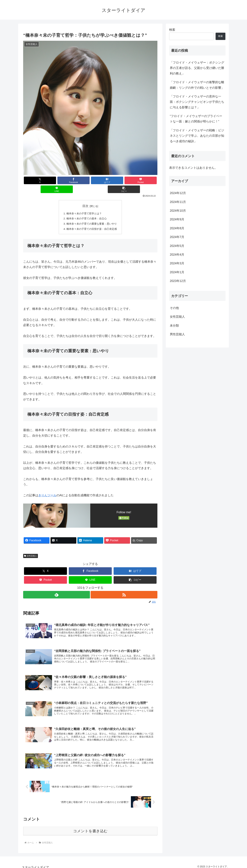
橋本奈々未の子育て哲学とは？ (84, 205)
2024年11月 (178, 202)
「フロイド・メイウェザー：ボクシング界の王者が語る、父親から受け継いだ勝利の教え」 (197, 68)
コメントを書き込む (90, 828)
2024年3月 (177, 263)
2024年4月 (177, 255)
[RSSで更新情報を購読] (124, 587)
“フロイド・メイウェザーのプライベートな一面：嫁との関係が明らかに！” (196, 119)
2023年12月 (178, 281)
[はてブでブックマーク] (79, 180)
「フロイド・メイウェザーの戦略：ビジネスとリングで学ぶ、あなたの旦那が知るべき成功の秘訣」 (197, 136)
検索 (172, 30)
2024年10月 (178, 211)
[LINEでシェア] (124, 180)
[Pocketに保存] (102, 180)
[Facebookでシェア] (57, 180)
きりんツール (47, 488)
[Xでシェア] (34, 180)
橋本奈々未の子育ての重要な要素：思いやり (92, 216)
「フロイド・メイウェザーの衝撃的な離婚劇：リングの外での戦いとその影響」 (197, 85)
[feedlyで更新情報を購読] (56, 587)
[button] (146, 180)
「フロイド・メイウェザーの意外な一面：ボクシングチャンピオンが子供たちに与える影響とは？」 (197, 102)
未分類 (174, 326)
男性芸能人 (177, 334)
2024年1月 (177, 272)
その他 (174, 308)
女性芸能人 (31, 548)
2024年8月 (177, 228)
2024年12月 (178, 193)
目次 (85, 197)
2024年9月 (177, 219)
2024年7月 (177, 237)
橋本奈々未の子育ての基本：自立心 (86, 210)
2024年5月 (177, 246)
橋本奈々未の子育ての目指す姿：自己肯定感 (92, 221)
